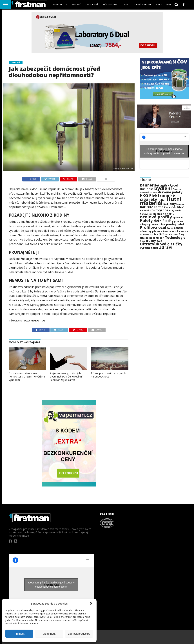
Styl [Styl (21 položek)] (183, 235)
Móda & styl (110, 5)
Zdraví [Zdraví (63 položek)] (166, 247)
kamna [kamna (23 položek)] (180, 204)
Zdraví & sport (142, 5)
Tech (125, 5)
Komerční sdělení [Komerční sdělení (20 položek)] (174, 207)
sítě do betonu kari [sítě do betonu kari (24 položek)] (152, 238)
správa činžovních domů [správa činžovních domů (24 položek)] (165, 234)
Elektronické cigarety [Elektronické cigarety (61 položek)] (158, 197)
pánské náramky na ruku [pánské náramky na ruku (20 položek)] (166, 231)
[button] (91, 603)
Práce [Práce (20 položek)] (170, 228)
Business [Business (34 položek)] (147, 189)
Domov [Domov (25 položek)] (177, 189)
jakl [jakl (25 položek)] (166, 204)
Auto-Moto (60, 5)
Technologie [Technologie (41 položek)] (175, 237)
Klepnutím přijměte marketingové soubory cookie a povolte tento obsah (164, 151)
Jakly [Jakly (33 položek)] (172, 204)
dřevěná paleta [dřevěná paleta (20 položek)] (149, 193)
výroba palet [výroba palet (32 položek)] (149, 248)
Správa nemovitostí (109, 291)
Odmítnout (49, 634)
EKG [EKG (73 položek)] (144, 195)
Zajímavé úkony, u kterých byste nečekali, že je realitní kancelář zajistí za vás (66, 376)
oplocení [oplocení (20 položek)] (178, 218)
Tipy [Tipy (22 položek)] (142, 241)
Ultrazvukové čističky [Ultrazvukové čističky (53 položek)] (161, 244)
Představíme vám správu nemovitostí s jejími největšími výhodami (27, 376)
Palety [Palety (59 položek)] (146, 220)
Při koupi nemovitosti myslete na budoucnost (109, 375)
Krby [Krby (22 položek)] (172, 211)
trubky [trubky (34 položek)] (151, 241)
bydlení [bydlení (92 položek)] (163, 188)
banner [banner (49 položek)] (147, 185)
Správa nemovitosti (34, 321)
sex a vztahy (164, 5)
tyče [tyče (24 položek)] (159, 241)
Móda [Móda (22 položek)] (178, 211)
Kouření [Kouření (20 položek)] (144, 211)
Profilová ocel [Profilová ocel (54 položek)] (153, 227)
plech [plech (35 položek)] (158, 221)
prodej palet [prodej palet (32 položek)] (175, 224)
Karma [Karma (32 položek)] (159, 207)
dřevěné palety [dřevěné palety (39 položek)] (170, 192)
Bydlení (76, 5)
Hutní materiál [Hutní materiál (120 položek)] (161, 201)
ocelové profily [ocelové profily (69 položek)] (156, 217)
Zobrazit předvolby (79, 634)
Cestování (92, 5)
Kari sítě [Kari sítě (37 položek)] (147, 207)
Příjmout (19, 634)
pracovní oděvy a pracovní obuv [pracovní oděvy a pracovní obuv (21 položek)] (162, 223)
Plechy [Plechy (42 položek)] (168, 221)
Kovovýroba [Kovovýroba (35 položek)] (159, 210)
